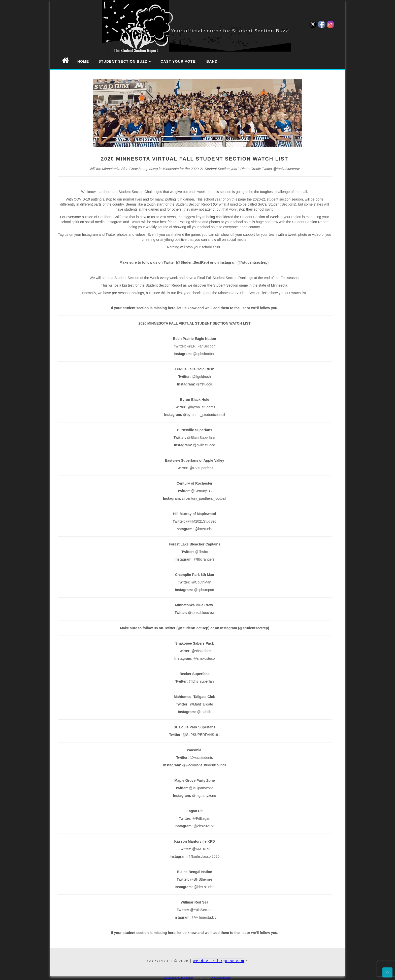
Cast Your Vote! (179, 61)
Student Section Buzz (125, 61)
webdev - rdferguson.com (219, 961)
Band (212, 61)
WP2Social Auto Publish (179, 978)
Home (83, 61)
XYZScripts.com (221, 978)
